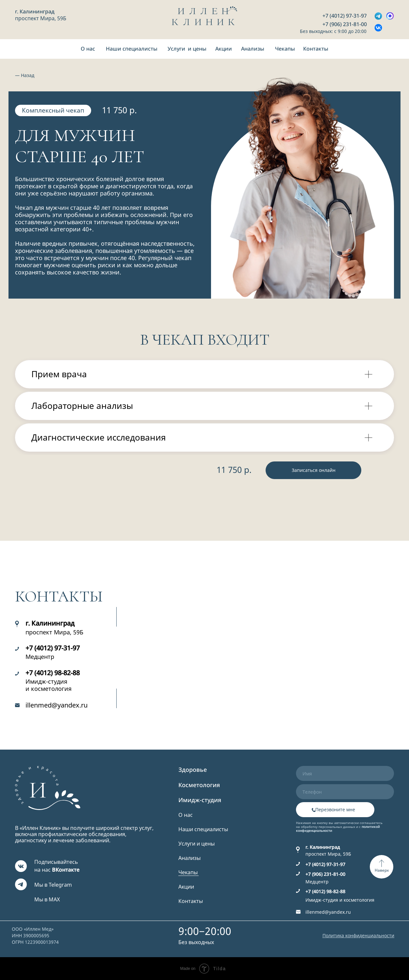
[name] (345, 773)
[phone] (345, 792)
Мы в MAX (47, 899)
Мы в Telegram (53, 885)
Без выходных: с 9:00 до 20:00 (333, 31)
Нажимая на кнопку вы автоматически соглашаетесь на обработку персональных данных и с (339, 827)
